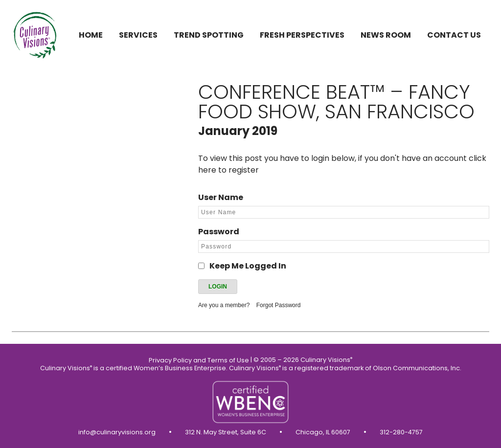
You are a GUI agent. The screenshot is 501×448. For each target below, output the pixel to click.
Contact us (454, 35)
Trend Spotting (209, 35)
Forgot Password (279, 305)
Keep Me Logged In (248, 266)
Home (91, 35)
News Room (386, 35)
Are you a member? (224, 305)
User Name (221, 197)
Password (219, 232)
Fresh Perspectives (302, 35)
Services (138, 35)
